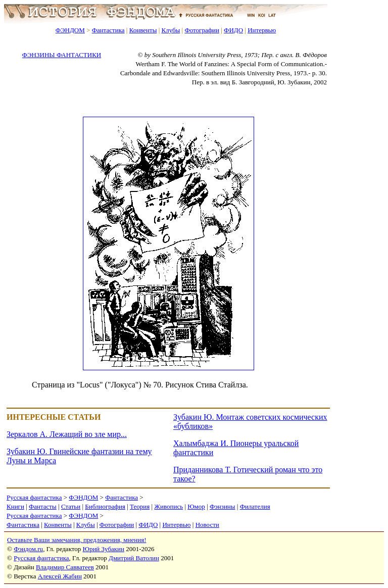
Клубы (171, 30)
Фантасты (43, 506)
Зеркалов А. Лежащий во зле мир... (67, 434)
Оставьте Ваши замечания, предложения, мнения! (77, 540)
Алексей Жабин (60, 576)
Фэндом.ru (28, 549)
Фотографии (202, 30)
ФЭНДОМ (70, 30)
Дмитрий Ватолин (134, 558)
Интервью (262, 30)
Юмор (196, 506)
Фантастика (108, 30)
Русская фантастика (34, 497)
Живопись (168, 506)
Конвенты (143, 30)
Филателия (255, 506)
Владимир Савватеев (65, 567)
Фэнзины (223, 506)
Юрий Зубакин (104, 549)
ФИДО (233, 30)
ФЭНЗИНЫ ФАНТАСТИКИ (62, 55)
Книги (15, 506)
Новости (207, 525)
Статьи (71, 506)
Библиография (105, 506)
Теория (140, 506)
